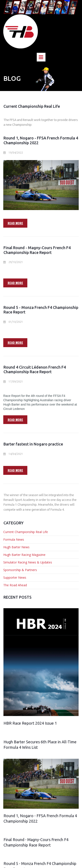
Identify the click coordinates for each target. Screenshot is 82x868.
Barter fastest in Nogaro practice (33, 444)
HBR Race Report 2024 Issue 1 (30, 723)
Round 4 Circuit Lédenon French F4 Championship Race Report (35, 369)
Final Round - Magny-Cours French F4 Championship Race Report (37, 250)
